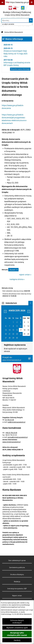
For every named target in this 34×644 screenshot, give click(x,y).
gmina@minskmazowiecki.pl (18, 437)
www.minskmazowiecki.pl (11, 442)
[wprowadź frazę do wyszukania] (15, 20)
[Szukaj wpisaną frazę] (31, 20)
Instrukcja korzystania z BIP (17, 589)
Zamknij (17, 640)
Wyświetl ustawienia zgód (17, 628)
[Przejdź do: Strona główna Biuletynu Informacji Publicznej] (2, 32)
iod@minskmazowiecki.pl (16, 422)
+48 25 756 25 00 (11, 433)
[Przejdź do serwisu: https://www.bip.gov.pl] (17, 2)
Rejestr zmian (17, 596)
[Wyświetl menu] (32, 2)
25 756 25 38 (9, 420)
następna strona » (17, 279)
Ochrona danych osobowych (17, 621)
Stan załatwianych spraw (17, 560)
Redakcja (17, 582)
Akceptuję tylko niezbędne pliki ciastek (17, 634)
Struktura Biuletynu (17, 574)
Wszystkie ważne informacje (20, 69)
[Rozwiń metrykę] (13, 270)
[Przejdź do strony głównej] (17, 11)
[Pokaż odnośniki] (2, 2)
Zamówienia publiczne (17, 567)
